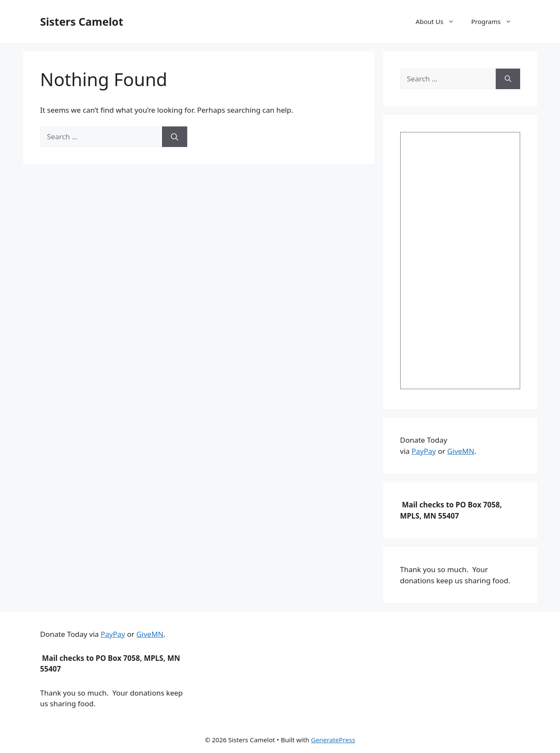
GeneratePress (333, 740)
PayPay (424, 451)
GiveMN (461, 451)
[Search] (175, 137)
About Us (439, 21)
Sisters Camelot (82, 21)
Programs (496, 21)
